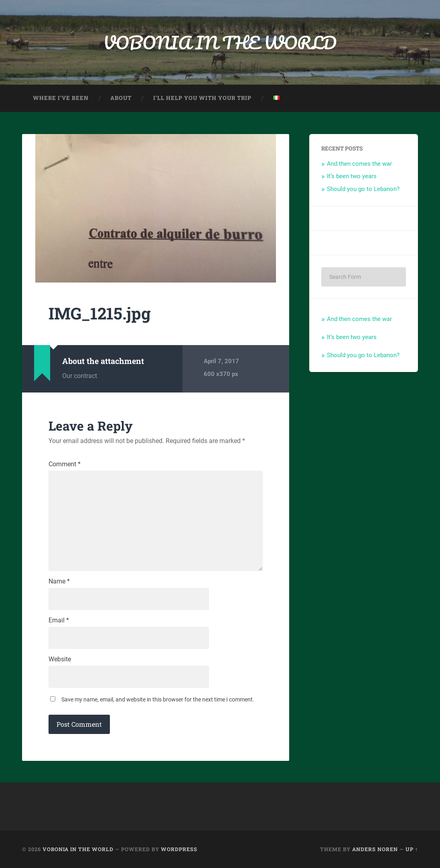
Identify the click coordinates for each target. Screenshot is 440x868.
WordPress (179, 849)
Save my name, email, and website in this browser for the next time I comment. (158, 699)
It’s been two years (352, 176)
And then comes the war (359, 164)
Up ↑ (412, 849)
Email (59, 620)
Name (59, 581)
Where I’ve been (61, 98)
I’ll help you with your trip (202, 98)
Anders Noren (375, 849)
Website (60, 659)
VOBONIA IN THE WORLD (220, 42)
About (121, 98)
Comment (65, 464)
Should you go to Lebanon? (363, 189)
